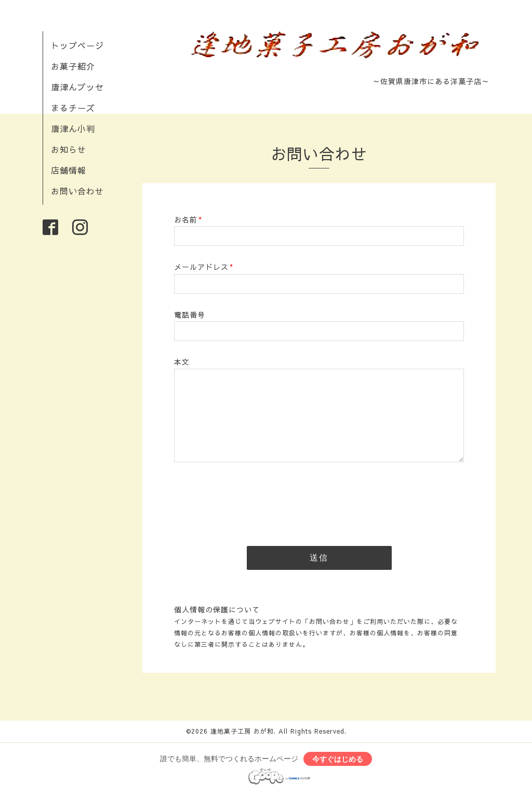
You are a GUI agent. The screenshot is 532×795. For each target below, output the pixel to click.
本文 (182, 362)
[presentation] (253, 501)
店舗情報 (69, 170)
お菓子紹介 (73, 66)
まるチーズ (73, 108)
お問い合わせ (77, 191)
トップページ (77, 45)
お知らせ (69, 149)
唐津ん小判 (73, 128)
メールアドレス (204, 267)
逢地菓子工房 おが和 (242, 731)
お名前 (188, 219)
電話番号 (190, 315)
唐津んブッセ (77, 87)
